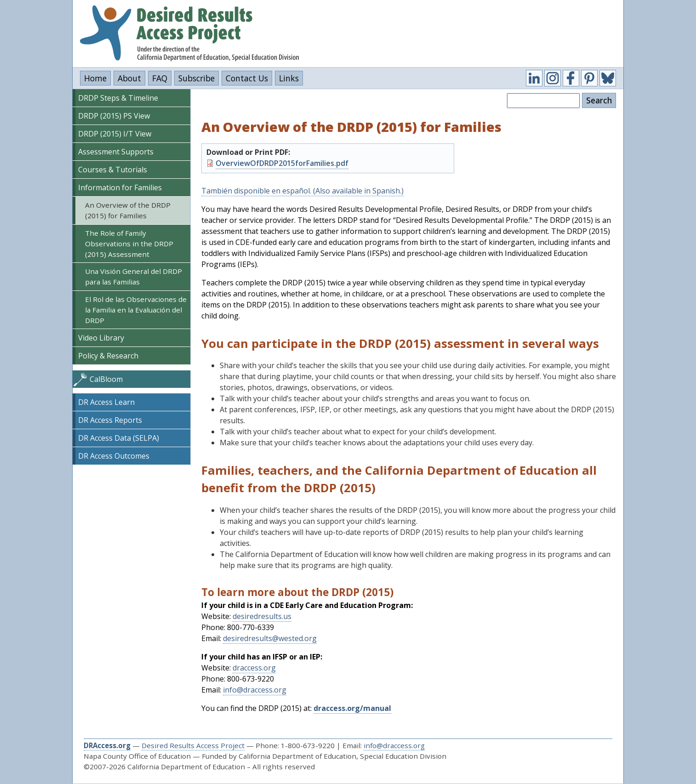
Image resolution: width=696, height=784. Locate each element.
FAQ (160, 78)
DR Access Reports (110, 420)
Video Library (101, 338)
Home (95, 78)
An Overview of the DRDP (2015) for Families (128, 210)
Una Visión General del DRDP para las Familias (134, 276)
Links (289, 78)
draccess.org (254, 668)
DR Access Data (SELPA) (119, 438)
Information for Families (120, 187)
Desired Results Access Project (193, 745)
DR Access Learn (106, 402)
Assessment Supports (116, 152)
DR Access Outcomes (114, 456)
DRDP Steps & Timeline (118, 98)
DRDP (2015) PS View (114, 116)
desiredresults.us (262, 616)
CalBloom (106, 379)
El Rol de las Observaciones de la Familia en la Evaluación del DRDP (136, 310)
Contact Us (247, 78)
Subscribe (197, 78)
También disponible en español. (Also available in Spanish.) (302, 191)
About (129, 78)
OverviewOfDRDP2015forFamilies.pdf (282, 163)
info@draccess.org (255, 690)
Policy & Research (108, 356)
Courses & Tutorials (113, 170)
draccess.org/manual (352, 708)
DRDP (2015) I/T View (115, 134)
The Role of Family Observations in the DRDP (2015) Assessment (129, 244)
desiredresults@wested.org (270, 638)
